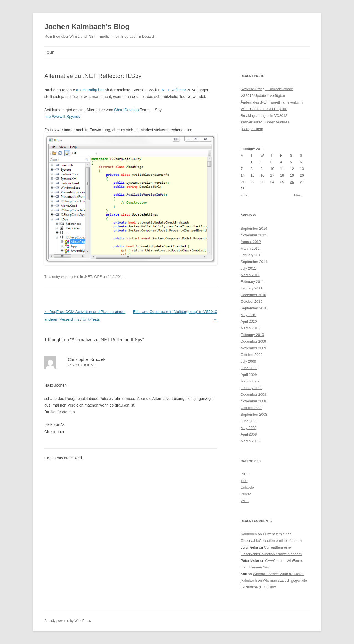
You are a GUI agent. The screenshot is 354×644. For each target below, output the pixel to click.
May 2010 (248, 315)
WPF (98, 277)
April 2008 (249, 434)
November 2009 (253, 348)
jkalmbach (249, 534)
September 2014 (254, 228)
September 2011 (254, 262)
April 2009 (249, 375)
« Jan (245, 195)
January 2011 (252, 288)
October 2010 (252, 302)
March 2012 (250, 248)
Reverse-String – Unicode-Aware (267, 89)
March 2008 (250, 441)
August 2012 (251, 242)
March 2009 (250, 381)
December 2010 (253, 295)
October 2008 (252, 408)
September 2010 (254, 308)
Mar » (299, 195)
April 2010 (249, 321)
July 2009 (248, 361)
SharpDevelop (127, 110)
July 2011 (248, 268)
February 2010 (252, 335)
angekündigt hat (90, 90)
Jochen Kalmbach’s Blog (87, 27)
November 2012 (253, 235)
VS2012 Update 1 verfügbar (263, 96)
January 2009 (252, 388)
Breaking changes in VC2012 (264, 116)
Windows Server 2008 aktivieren (278, 574)
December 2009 (253, 341)
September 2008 (254, 414)
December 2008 (253, 395)
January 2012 (252, 255)
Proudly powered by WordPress (68, 621)
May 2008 (248, 428)
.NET (88, 277)
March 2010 (250, 328)
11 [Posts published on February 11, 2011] (282, 169)
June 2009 (249, 368)
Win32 (246, 494)
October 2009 (252, 355)
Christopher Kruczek (87, 359)
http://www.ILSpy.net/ (62, 117)
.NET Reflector (173, 90)
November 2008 (253, 401)
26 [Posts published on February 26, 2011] (292, 182)
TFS (244, 481)
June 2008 (249, 421)
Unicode (247, 487)
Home (49, 53)
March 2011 (250, 275)
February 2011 (252, 282)
